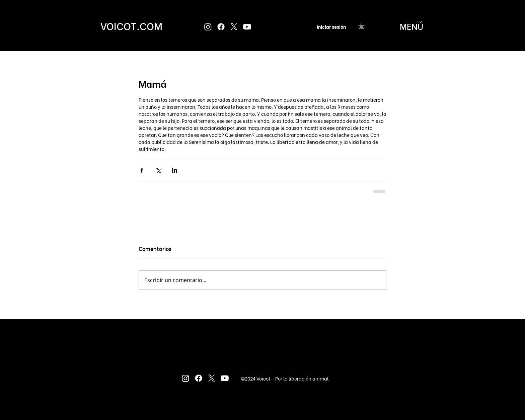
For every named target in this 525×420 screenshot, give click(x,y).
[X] (234, 27)
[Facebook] (221, 27)
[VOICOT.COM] (131, 25)
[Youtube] (247, 27)
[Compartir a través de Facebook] (142, 170)
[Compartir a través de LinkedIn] (175, 170)
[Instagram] (208, 27)
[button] (364, 26)
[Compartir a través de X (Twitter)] (158, 170)
